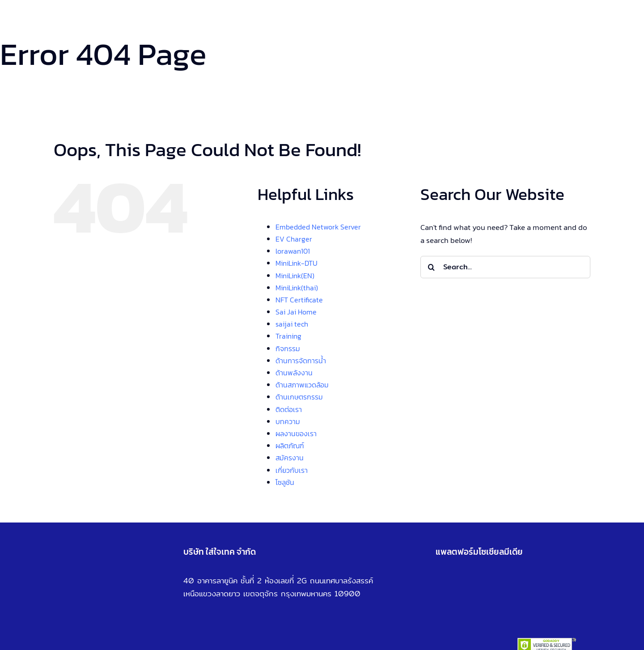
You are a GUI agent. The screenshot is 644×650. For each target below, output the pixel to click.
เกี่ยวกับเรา (292, 470)
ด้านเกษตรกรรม (299, 397)
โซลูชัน (285, 482)
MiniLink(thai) (297, 288)
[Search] (432, 267)
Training (288, 336)
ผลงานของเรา (296, 433)
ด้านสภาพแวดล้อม (302, 385)
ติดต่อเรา (289, 409)
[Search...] (505, 267)
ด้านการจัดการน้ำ (301, 361)
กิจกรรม (288, 348)
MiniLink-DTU (297, 263)
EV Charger (294, 239)
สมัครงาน (290, 458)
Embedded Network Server (318, 227)
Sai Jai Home (296, 312)
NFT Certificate (299, 300)
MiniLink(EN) (295, 276)
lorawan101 (293, 251)
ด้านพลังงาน (294, 373)
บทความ (288, 421)
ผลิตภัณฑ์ (290, 446)
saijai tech (292, 324)
